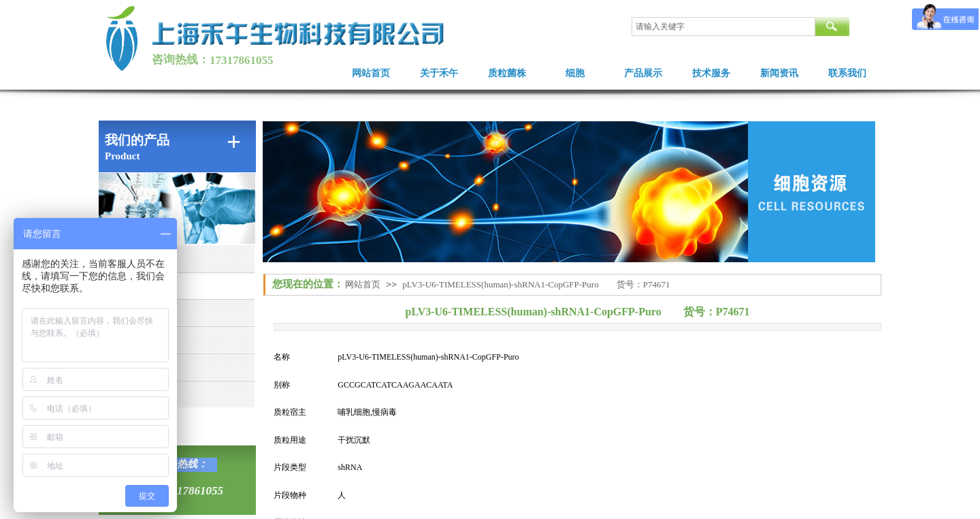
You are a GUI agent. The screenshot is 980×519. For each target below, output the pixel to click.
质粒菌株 (507, 73)
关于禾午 (439, 73)
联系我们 (847, 73)
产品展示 (643, 73)
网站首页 (371, 73)
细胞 (575, 73)
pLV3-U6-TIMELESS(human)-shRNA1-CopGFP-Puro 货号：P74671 (536, 284)
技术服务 (711, 73)
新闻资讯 (779, 73)
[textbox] (723, 27)
